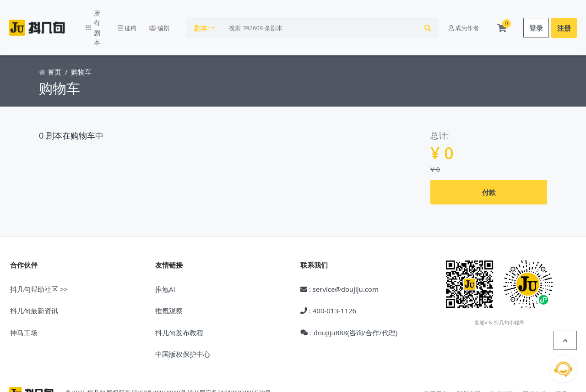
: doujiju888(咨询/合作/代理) (349, 307)
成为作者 (464, 15)
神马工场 (24, 307)
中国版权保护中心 (183, 328)
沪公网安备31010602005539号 (229, 367)
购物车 (81, 47)
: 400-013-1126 (328, 285)
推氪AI (165, 263)
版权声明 (469, 368)
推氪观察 (169, 285)
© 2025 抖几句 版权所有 (98, 367)
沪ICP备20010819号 (159, 367)
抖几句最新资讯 (34, 285)
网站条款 (535, 368)
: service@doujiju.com (339, 263)
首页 (50, 47)
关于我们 (436, 368)
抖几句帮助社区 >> (39, 263)
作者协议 (502, 368)
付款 (489, 166)
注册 (564, 15)
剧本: (217, 15)
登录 (536, 15)
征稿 (142, 15)
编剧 (175, 15)
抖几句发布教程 (179, 307)
